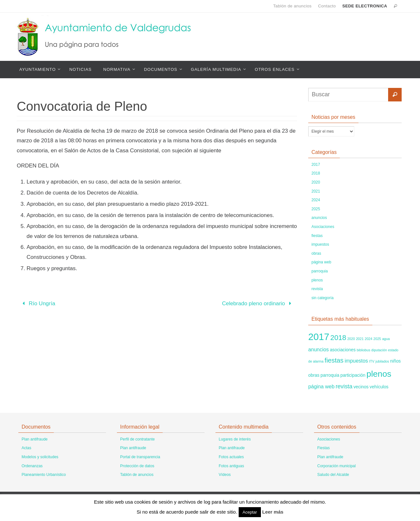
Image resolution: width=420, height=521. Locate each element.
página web (321, 262)
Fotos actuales (231, 457)
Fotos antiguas (231, 466)
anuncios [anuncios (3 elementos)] (319, 350)
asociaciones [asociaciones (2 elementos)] (343, 350)
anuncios (319, 218)
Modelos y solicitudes (40, 457)
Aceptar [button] (250, 512)
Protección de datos (137, 466)
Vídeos (225, 475)
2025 (316, 209)
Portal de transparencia (140, 457)
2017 (316, 165)
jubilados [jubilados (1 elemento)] (382, 361)
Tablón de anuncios (292, 6)
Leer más (273, 512)
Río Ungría (38, 303)
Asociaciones (323, 227)
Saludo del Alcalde (333, 475)
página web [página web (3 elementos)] (321, 387)
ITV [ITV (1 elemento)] (372, 361)
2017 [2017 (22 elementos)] (319, 337)
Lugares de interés (235, 439)
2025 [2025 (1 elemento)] (377, 339)
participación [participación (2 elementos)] (353, 375)
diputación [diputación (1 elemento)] (379, 350)
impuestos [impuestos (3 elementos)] (356, 361)
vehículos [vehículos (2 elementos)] (379, 387)
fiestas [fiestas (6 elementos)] (334, 360)
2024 (316, 200)
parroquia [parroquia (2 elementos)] (330, 375)
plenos (317, 280)
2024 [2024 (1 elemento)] (368, 339)
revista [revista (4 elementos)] (344, 386)
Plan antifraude (35, 439)
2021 (316, 191)
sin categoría (323, 298)
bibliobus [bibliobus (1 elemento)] (363, 350)
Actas (26, 448)
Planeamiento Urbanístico (44, 475)
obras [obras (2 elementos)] (314, 375)
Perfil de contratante (137, 439)
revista (317, 289)
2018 (316, 173)
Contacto (327, 6)
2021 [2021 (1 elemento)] (360, 339)
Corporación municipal (336, 466)
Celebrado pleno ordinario (258, 303)
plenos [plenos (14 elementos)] (379, 374)
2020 (316, 182)
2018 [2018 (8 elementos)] (338, 338)
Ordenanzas (32, 466)
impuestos (320, 244)
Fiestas (324, 448)
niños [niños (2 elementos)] (395, 361)
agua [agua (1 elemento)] (386, 339)
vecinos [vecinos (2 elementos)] (361, 387)
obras (316, 253)
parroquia (320, 271)
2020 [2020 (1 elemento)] (351, 339)
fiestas (317, 236)
